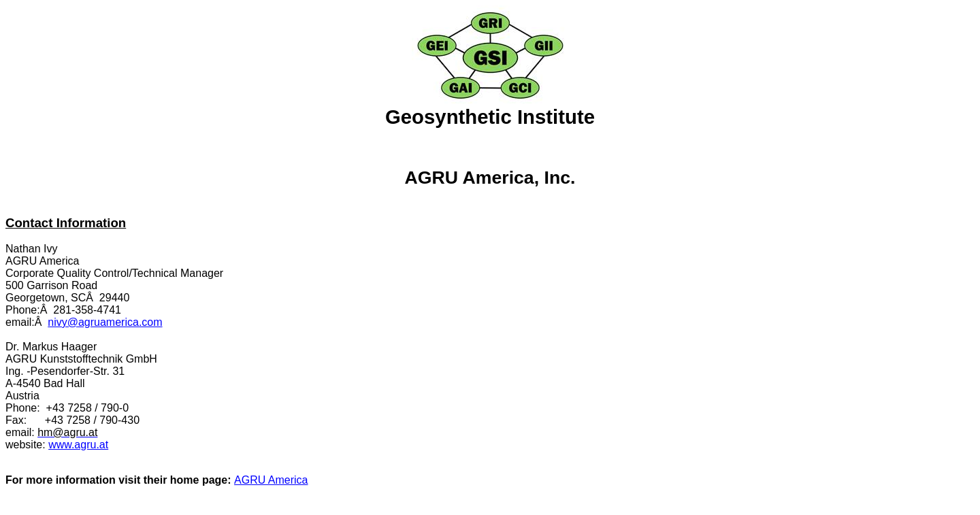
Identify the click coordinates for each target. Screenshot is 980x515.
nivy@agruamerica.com (105, 322)
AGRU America (271, 480)
